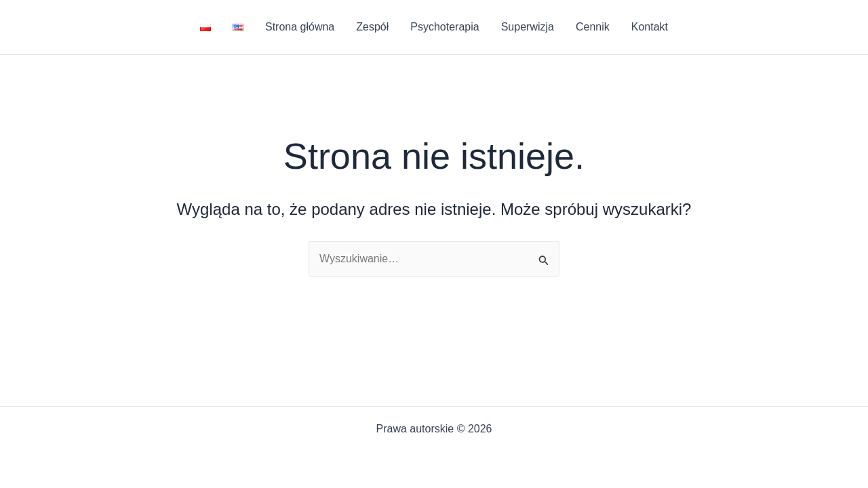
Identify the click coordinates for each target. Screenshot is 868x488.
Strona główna (300, 27)
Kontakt (650, 27)
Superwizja (528, 27)
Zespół (372, 27)
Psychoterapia (445, 27)
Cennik (593, 27)
